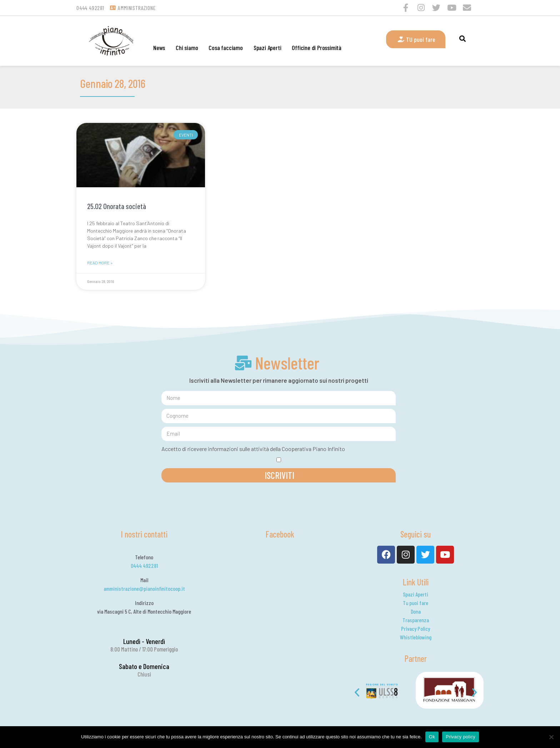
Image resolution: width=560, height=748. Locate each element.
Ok (432, 737)
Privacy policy (461, 737)
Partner (416, 658)
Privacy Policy (416, 628)
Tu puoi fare (416, 603)
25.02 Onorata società (117, 206)
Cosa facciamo (226, 48)
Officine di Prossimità (317, 48)
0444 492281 (144, 566)
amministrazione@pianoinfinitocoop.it (144, 588)
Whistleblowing (416, 637)
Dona (416, 611)
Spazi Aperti (267, 48)
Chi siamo (187, 48)
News (159, 48)
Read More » (100, 263)
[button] (357, 692)
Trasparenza (416, 620)
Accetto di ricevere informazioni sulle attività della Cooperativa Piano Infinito (253, 449)
